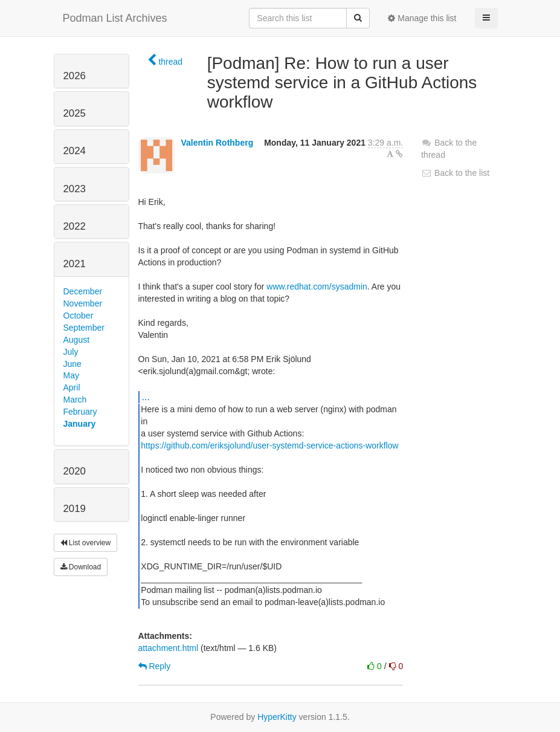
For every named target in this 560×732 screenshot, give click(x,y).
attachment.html (169, 648)
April (72, 387)
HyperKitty (277, 717)
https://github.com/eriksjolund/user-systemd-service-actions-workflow (269, 445)
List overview (86, 543)
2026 (75, 76)
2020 (75, 471)
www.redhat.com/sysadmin (317, 287)
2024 (75, 151)
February (80, 412)
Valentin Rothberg (217, 143)
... (146, 397)
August (77, 340)
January (80, 424)
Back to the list (455, 173)
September (84, 328)
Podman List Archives (115, 18)
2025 (75, 113)
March (75, 400)
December (83, 291)
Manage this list (422, 18)
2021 (75, 264)
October (79, 316)
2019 (75, 509)
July (71, 352)
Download (81, 567)
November (83, 303)
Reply (155, 666)
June (72, 364)
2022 (75, 226)
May (71, 375)
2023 (75, 189)
